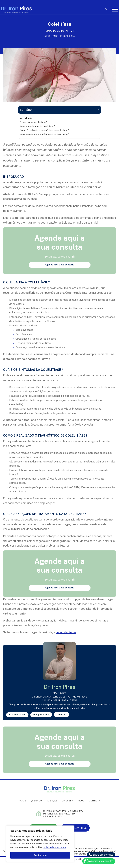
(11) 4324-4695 (75, 828)
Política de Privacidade (55, 847)
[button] (60, 110)
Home (23, 801)
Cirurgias (68, 801)
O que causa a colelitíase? (34, 122)
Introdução (26, 118)
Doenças (52, 801)
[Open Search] (106, 10)
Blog (81, 801)
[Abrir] (115, 10)
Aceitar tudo (40, 855)
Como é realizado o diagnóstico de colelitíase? (44, 130)
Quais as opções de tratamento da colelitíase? (44, 134)
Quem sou (36, 801)
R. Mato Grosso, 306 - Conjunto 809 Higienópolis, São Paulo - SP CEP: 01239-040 (63, 814)
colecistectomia (66, 632)
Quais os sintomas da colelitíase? (37, 126)
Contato (94, 801)
